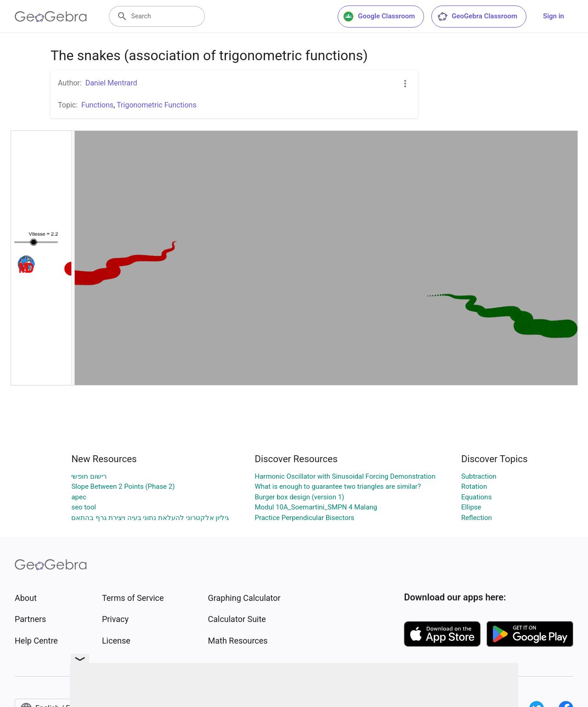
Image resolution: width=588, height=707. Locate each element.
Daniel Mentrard (111, 83)
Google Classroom (379, 17)
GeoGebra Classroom (477, 17)
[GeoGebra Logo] (51, 17)
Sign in (554, 16)
